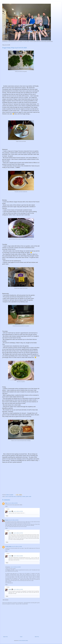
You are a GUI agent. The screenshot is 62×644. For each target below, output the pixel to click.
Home (21, 637)
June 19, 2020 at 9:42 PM (13, 503)
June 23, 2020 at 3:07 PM (18, 533)
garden (27, 496)
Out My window (8, 547)
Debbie (10, 511)
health (30, 496)
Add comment (6, 600)
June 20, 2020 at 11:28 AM (17, 547)
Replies (8, 509)
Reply (6, 507)
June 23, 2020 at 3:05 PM (18, 511)
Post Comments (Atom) (24, 641)
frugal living (19, 496)
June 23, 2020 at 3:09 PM (18, 556)
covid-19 (7, 496)
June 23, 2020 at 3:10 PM (18, 589)
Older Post (37, 637)
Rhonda (7, 520)
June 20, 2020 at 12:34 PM (16, 567)
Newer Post (5, 637)
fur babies (23, 496)
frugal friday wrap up (13, 496)
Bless (6, 503)
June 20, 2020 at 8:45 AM (14, 520)
